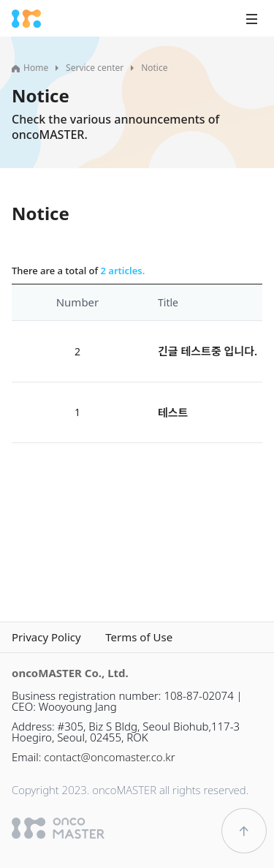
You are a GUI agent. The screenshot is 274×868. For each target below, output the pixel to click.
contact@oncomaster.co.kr (109, 757)
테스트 (173, 412)
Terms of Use (139, 637)
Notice (154, 68)
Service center (95, 68)
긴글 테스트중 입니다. (208, 351)
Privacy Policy (46, 637)
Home (30, 68)
